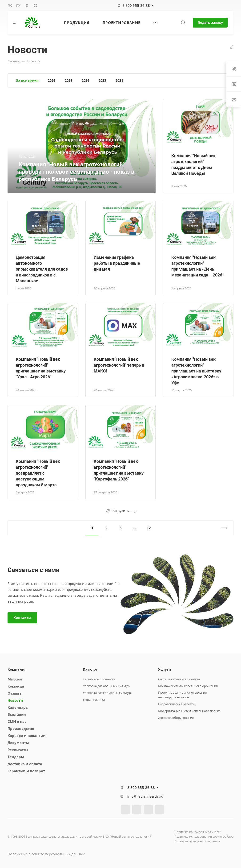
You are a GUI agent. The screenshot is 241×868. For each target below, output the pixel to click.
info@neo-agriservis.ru (145, 796)
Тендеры (16, 757)
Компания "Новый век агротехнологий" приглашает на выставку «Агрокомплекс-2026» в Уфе (196, 371)
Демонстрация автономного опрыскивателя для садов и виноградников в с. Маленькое (42, 269)
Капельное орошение (99, 679)
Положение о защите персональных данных (46, 854)
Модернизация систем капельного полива (189, 711)
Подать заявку (210, 22)
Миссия (15, 679)
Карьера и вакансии (27, 736)
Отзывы (15, 693)
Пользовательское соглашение (197, 841)
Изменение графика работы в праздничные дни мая (117, 263)
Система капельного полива (179, 679)
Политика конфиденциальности (198, 832)
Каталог (90, 669)
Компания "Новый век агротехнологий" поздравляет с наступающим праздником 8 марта (38, 473)
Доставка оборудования (176, 718)
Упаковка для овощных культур (106, 686)
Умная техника (94, 700)
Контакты (22, 617)
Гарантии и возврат (26, 771)
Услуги (165, 669)
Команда (16, 686)
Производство (21, 728)
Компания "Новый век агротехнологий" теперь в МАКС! (119, 365)
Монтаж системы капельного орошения (188, 686)
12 (149, 528)
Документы (18, 743)
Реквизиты (18, 750)
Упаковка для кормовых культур (107, 693)
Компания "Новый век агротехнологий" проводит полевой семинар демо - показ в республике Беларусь (76, 172)
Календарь (18, 707)
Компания (17, 669)
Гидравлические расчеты (177, 704)
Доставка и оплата (25, 764)
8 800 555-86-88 (136, 5)
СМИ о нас (17, 721)
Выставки (17, 714)
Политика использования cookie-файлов (204, 836)
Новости (15, 700)
